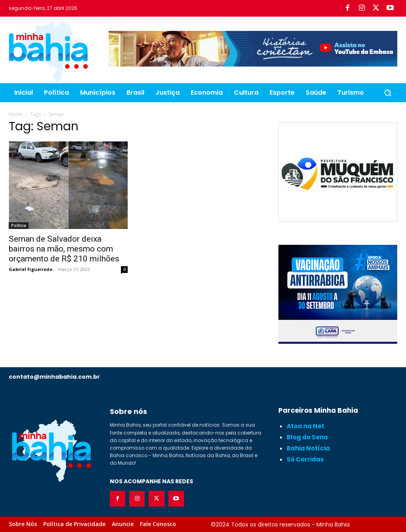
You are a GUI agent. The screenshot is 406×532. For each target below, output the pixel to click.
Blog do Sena (307, 437)
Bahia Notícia (308, 448)
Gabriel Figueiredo (31, 269)
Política (19, 225)
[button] (388, 93)
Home (16, 114)
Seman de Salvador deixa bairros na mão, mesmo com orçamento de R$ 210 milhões (64, 249)
